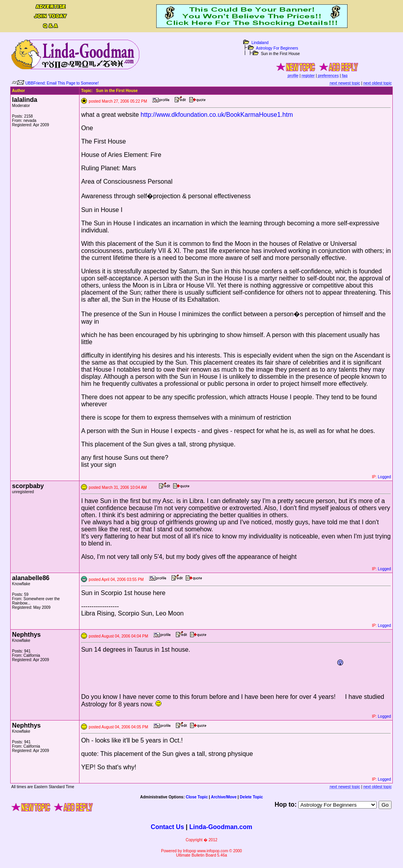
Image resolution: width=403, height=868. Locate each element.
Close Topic (197, 797)
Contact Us (167, 827)
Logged (384, 477)
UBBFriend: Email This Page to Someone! (62, 83)
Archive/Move (224, 797)
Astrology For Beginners (277, 48)
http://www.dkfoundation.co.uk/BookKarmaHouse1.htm (217, 115)
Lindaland (260, 43)
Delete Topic (251, 797)
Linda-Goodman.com (221, 827)
